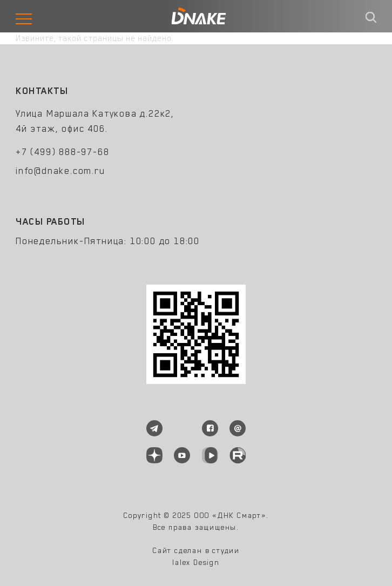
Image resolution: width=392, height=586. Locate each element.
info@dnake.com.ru (60, 171)
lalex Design (196, 562)
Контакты (42, 91)
